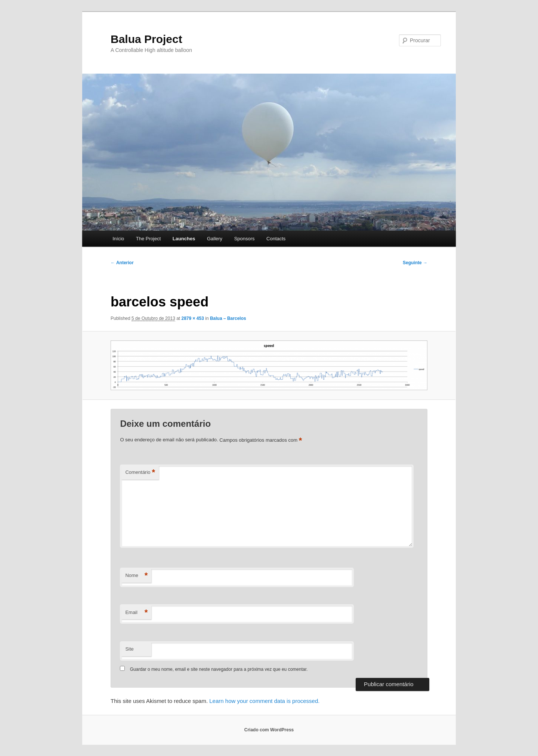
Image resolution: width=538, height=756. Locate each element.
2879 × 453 (193, 318)
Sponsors (245, 239)
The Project (148, 239)
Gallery (215, 239)
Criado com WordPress (269, 730)
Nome (136, 576)
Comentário (140, 473)
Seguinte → (415, 263)
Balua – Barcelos (228, 318)
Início (118, 239)
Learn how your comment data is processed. (264, 701)
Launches (184, 239)
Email (136, 613)
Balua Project (146, 39)
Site (129, 649)
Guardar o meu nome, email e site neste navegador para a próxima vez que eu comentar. (219, 669)
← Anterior (122, 263)
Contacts (276, 239)
